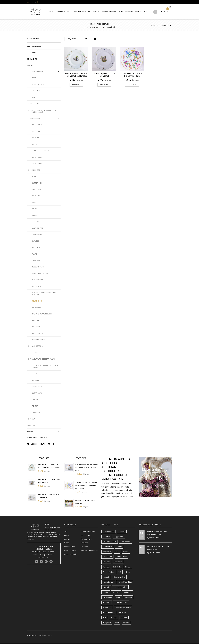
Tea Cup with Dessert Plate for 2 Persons (45, 367)
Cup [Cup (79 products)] (117, 552)
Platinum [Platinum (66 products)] (128, 598)
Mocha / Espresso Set (41, 151)
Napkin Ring (37, 235)
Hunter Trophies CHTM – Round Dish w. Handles (76, 75)
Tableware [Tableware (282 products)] (122, 613)
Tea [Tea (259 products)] (104, 618)
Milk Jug (35, 145)
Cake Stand (37, 190)
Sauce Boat (37, 321)
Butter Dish (37, 183)
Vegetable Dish (38, 340)
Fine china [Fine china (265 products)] (118, 562)
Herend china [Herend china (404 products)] (108, 582)
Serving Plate (38, 280)
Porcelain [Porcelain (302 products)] (107, 603)
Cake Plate (35, 104)
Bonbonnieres (70, 547)
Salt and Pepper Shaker (42, 314)
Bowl (34, 78)
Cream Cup (36, 196)
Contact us (140, 12)
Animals (96, 12)
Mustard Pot (37, 228)
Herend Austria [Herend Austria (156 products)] (119, 577)
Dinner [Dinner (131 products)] (126, 552)
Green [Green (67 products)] (128, 572)
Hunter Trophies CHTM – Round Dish (104, 75)
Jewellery (32, 53)
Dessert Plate (38, 85)
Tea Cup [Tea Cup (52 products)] (113, 618)
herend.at (44, 558)
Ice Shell (36, 209)
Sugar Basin (37, 157)
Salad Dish (36, 308)
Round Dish (37, 301)
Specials (31, 432)
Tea (66, 532)
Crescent (36, 261)
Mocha (67, 539)
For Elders (85, 543)
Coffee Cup (37, 125)
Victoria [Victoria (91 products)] (126, 623)
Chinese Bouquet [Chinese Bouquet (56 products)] (110, 542)
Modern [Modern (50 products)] (116, 593)
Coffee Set (35, 119)
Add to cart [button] (76, 85)
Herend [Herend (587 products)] (106, 577)
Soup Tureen (37, 334)
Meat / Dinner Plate (40, 274)
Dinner (67, 543)
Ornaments (32, 59)
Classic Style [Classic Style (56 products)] (108, 547)
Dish (34, 203)
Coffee (67, 536)
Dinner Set (101, 27)
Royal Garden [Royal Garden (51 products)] (108, 613)
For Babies (85, 547)
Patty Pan (36, 248)
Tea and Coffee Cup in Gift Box (40, 444)
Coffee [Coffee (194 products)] (119, 547)
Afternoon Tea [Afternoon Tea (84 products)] (108, 532)
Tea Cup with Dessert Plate (43, 359)
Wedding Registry (82, 12)
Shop (51, 12)
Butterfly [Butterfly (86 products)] (106, 537)
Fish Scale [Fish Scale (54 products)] (117, 567)
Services (93, 27)
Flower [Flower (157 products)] (128, 567)
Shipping (129, 12)
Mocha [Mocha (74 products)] (106, 593)
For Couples (85, 536)
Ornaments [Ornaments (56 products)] (107, 598)
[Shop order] (76, 39)
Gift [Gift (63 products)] (120, 572)
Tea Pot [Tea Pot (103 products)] (124, 618)
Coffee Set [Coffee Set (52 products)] (107, 552)
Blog (121, 12)
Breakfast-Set (37, 72)
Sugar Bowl (37, 164)
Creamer (36, 138)
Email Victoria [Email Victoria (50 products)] (122, 557)
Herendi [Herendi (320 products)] (106, 587)
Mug (34, 98)
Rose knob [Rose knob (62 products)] (107, 608)
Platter (34, 353)
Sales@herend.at (47, 555)
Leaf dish (36, 222)
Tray (33, 419)
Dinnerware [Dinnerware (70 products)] (107, 557)
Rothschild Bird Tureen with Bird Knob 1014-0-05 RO (86, 468)
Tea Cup (35, 400)
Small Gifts (32, 426)
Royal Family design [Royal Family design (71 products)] (123, 608)
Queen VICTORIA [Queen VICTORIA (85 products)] (121, 603)
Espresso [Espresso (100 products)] (106, 562)
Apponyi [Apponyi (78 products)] (122, 532)
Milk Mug (36, 91)
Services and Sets (64, 12)
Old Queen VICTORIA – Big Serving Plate (132, 75)
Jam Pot (35, 216)
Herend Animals (70, 555)
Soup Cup (36, 327)
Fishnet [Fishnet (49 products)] (106, 567)
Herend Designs (34, 47)
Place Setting (37, 346)
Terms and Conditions (89, 551)
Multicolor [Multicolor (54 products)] (128, 593)
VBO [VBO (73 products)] (117, 623)
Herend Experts (109, 12)
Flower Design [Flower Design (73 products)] (108, 572)
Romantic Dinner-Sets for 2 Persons (44, 294)
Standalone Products (37, 438)
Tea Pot (35, 406)
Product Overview (88, 532)
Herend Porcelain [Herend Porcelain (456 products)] (120, 587)
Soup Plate (37, 287)
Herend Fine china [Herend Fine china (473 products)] (125, 582)
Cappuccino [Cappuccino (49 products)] (119, 537)
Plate (34, 254)
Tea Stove (36, 413)
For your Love (86, 539)
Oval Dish (36, 241)
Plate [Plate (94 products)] (118, 598)
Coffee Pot (37, 132)
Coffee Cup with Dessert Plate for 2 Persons (44, 111)
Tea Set (34, 374)
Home (86, 27)
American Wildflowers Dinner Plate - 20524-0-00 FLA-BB (86, 486)
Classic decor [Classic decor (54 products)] (126, 542)
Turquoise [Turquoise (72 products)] (107, 623)
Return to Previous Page (162, 26)
